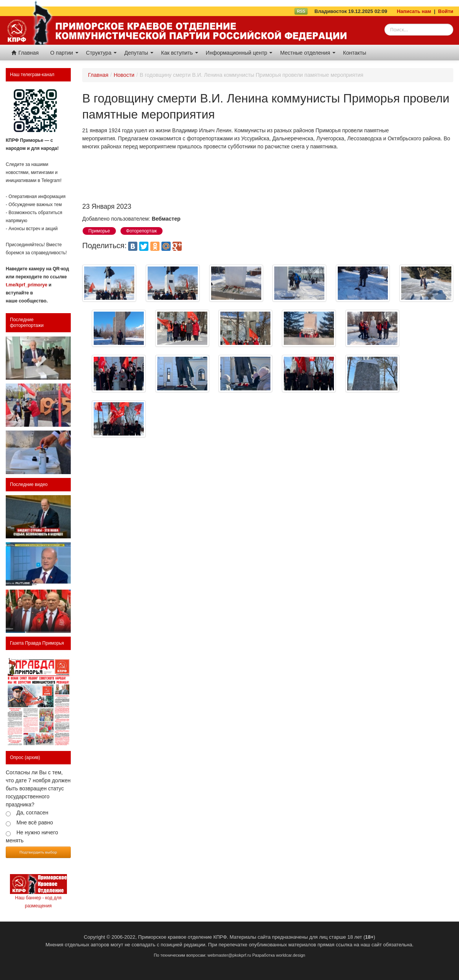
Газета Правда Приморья (37, 643)
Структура (101, 53)
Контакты (355, 53)
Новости (124, 75)
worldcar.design (290, 955)
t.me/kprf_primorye (27, 285)
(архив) (33, 757)
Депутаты (139, 53)
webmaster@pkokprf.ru (229, 955)
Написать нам (414, 11)
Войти (446, 11)
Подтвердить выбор (38, 852)
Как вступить (180, 53)
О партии (64, 53)
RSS (301, 11)
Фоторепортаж (142, 231)
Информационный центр (239, 53)
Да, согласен (32, 813)
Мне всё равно (35, 822)
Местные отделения (308, 53)
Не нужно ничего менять (32, 836)
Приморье (99, 231)
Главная (25, 53)
